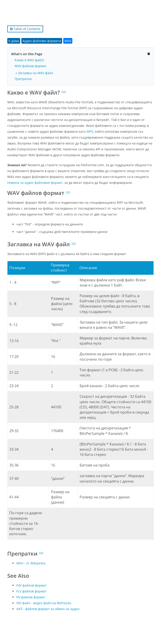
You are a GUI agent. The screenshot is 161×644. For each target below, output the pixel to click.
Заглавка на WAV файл (35, 73)
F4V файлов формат (32, 585)
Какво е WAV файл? (29, 60)
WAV (68, 41)
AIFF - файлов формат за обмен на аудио (48, 609)
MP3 (90, 131)
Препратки (23, 79)
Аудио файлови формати (42, 41)
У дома (14, 41)
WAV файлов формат (30, 66)
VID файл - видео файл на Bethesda (44, 603)
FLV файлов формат (31, 591)
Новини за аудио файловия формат (35, 183)
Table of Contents (25, 29)
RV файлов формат (31, 597)
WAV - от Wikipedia (31, 563)
